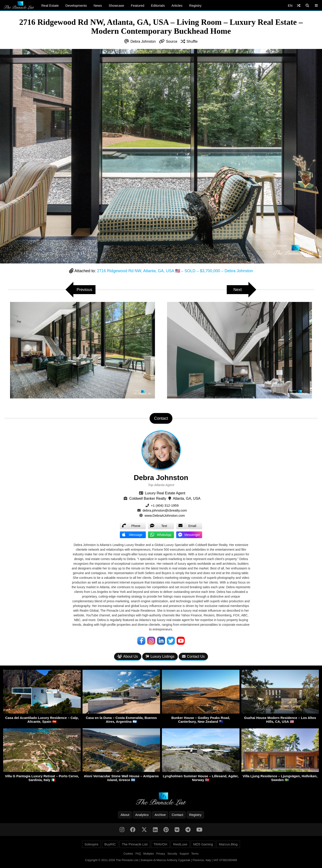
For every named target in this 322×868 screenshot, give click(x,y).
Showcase (116, 5)
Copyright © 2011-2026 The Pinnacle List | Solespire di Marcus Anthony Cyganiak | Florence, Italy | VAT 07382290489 (161, 860)
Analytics (142, 815)
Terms (195, 854)
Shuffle (192, 41)
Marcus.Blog (228, 844)
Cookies (128, 854)
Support (184, 854)
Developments (76, 5)
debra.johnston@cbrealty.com (165, 510)
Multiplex (149, 854)
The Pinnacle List (135, 844)
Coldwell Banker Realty (148, 498)
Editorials (158, 5)
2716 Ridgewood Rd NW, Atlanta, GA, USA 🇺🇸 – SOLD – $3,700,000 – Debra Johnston (175, 271)
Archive (160, 815)
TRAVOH (160, 844)
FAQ (138, 854)
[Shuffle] (299, 5)
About (125, 815)
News (98, 5)
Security (172, 854)
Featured (138, 5)
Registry (195, 5)
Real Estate (50, 5)
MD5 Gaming (203, 844)
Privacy (161, 854)
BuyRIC (110, 844)
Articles (177, 5)
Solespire (92, 844)
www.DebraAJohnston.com (165, 515)
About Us (128, 656)
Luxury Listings (160, 656)
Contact (178, 815)
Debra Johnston (143, 41)
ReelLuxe (180, 844)
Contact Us (193, 656)
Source (172, 41)
